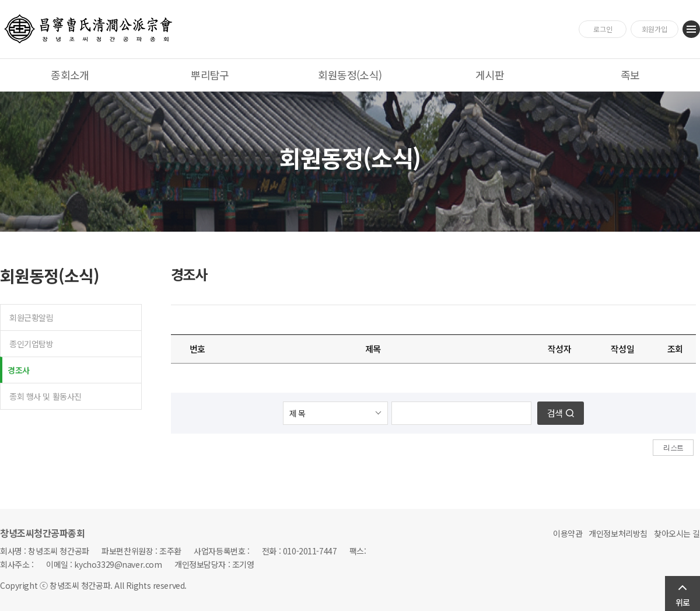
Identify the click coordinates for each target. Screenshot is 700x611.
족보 (630, 75)
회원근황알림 (31, 317)
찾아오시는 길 (677, 533)
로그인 (603, 29)
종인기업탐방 (31, 344)
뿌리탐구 (210, 75)
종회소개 (70, 75)
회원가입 (654, 29)
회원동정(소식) (350, 75)
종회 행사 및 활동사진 (45, 396)
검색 (555, 413)
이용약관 (568, 533)
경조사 (19, 370)
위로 (682, 602)
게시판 (490, 75)
